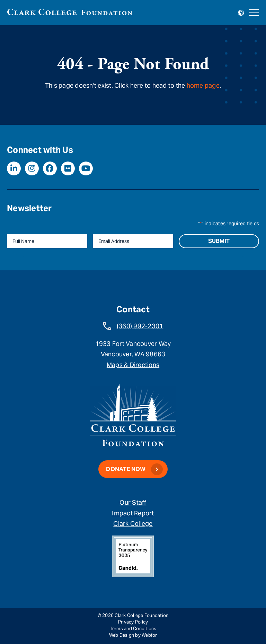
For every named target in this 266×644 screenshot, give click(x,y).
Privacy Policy (133, 622)
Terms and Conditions (133, 629)
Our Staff (133, 502)
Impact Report (133, 513)
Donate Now (126, 469)
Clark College (133, 524)
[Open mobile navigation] (254, 13)
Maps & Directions (133, 365)
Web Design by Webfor (133, 635)
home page (203, 85)
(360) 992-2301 (140, 326)
